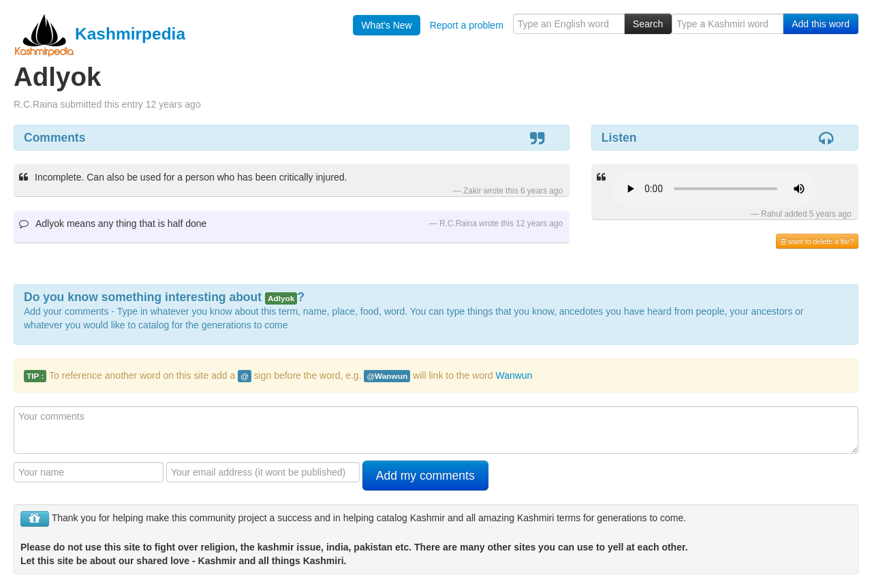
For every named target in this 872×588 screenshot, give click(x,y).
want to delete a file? (817, 241)
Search (648, 24)
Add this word (821, 24)
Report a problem (467, 25)
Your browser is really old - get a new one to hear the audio (715, 189)
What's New (386, 25)
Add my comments (425, 476)
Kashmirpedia (99, 34)
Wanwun (514, 375)
